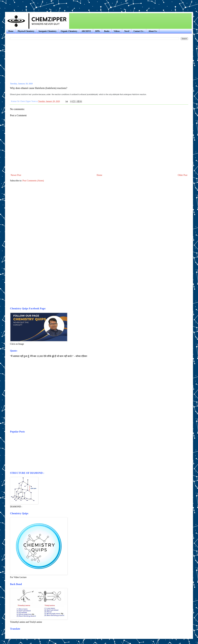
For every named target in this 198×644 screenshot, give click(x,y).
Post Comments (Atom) (33, 181)
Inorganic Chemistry (48, 31)
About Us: (153, 31)
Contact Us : (139, 31)
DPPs (98, 31)
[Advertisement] (34, 4)
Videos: (117, 31)
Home (11, 31)
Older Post (183, 175)
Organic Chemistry (69, 31)
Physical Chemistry (26, 31)
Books (107, 31)
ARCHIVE (86, 31)
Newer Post (16, 175)
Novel (127, 31)
